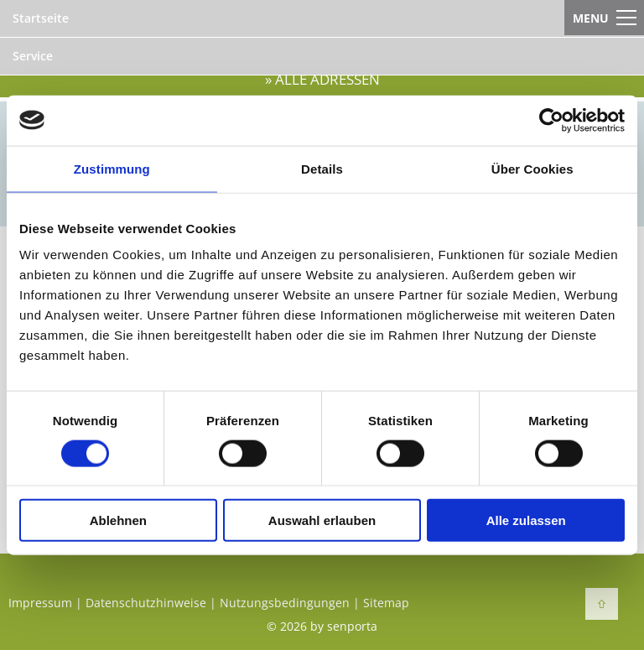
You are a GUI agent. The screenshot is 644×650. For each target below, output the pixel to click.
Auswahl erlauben (322, 520)
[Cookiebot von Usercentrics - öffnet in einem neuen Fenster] (551, 120)
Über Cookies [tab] (532, 168)
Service (33, 56)
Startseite (41, 18)
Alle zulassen (526, 520)
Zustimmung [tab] (112, 168)
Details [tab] (322, 168)
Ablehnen (118, 520)
